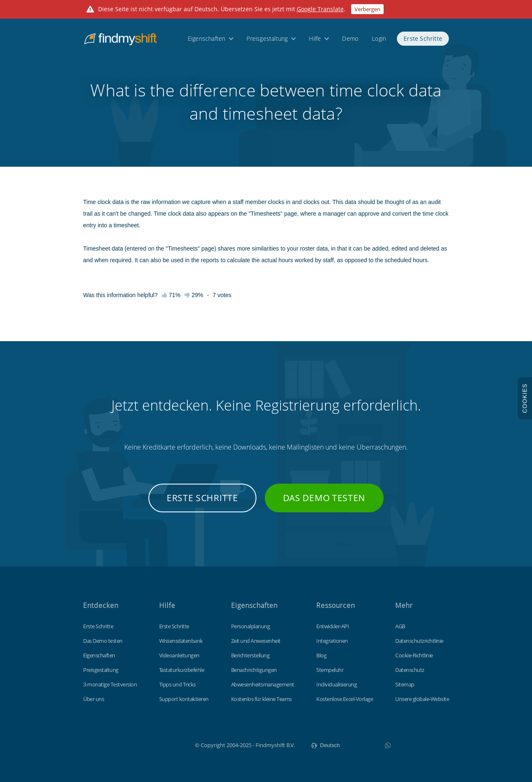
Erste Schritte (423, 38)
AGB (400, 626)
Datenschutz (410, 670)
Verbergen (367, 9)
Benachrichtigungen (254, 670)
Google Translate (320, 9)
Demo (350, 38)
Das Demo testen (324, 498)
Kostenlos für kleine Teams (261, 699)
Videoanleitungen (179, 655)
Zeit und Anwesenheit (256, 641)
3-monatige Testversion (110, 684)
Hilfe (315, 38)
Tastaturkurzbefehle (182, 670)
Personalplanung (251, 626)
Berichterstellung (250, 655)
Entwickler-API (332, 626)
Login (379, 38)
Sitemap (405, 684)
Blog (321, 655)
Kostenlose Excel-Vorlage (345, 699)
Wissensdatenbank (181, 641)
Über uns (94, 699)
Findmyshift (153, 744)
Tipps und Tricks (177, 684)
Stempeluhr (330, 670)
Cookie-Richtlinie (414, 655)
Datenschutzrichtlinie (419, 641)
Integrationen (332, 641)
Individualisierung (336, 684)
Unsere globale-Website (422, 699)
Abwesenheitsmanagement (263, 684)
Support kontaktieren (184, 699)
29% (194, 295)
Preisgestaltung (267, 38)
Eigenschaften (207, 38)
